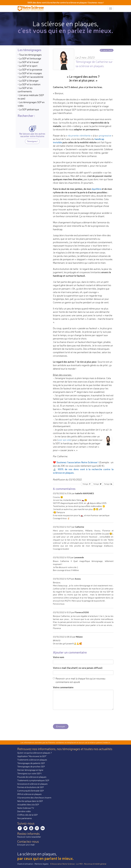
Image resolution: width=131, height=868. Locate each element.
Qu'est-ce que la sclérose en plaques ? (35, 753)
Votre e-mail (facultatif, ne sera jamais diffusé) (78, 668)
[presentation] (73, 717)
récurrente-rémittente (79, 136)
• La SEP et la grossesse (30, 69)
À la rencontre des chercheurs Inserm (34, 798)
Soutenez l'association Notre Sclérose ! (77, 462)
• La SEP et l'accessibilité (30, 77)
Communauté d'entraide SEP (31, 791)
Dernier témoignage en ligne (30, 770)
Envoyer (61, 726)
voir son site (64, 440)
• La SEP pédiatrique (28, 109)
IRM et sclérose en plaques (29, 794)
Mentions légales (42, 864)
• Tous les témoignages (30, 55)
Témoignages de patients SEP (31, 763)
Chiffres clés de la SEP (27, 815)
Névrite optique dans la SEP (30, 801)
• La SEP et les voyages (30, 73)
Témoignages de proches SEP (31, 767)
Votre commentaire (63, 687)
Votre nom (59, 657)
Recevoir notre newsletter (29, 837)
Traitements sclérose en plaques (32, 760)
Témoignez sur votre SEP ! (29, 773)
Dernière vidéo (24, 811)
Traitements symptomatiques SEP (33, 780)
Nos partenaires (25, 818)
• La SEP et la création (29, 84)
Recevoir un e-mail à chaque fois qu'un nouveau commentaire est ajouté (79, 680)
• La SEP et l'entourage (29, 58)
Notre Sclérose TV (26, 808)
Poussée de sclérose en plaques (32, 777)
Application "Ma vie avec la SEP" (32, 756)
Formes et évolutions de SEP (31, 787)
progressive (105, 136)
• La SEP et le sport (28, 66)
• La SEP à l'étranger (28, 81)
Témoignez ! (32, 141)
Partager (87, 484)
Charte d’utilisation (25, 864)
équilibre (96, 189)
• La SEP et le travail (28, 62)
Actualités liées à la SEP (28, 805)
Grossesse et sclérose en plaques (32, 784)
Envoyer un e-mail (26, 845)
